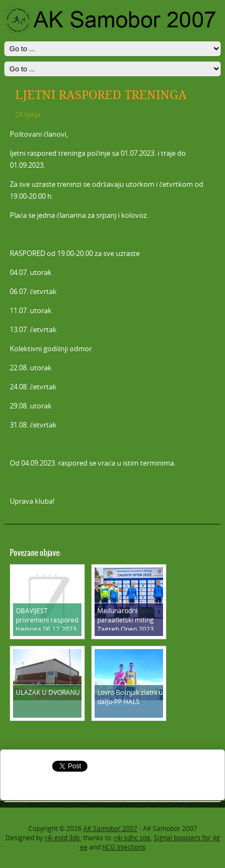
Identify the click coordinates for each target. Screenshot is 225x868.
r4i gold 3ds (62, 838)
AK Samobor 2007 (110, 829)
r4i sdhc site (132, 838)
